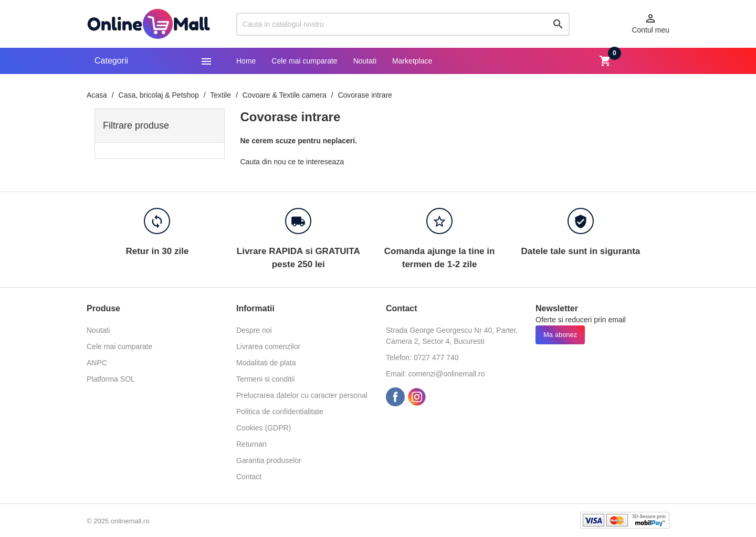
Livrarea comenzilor (268, 346)
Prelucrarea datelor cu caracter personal (302, 395)
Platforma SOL (111, 379)
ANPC (97, 363)
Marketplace (412, 61)
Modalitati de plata (266, 363)
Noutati (365, 61)
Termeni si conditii (265, 379)
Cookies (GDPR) (264, 428)
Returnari (251, 444)
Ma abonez (560, 335)
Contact (249, 477)
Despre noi (254, 330)
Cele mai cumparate (304, 61)
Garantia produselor (269, 460)
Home (246, 61)
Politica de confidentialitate (280, 412)
